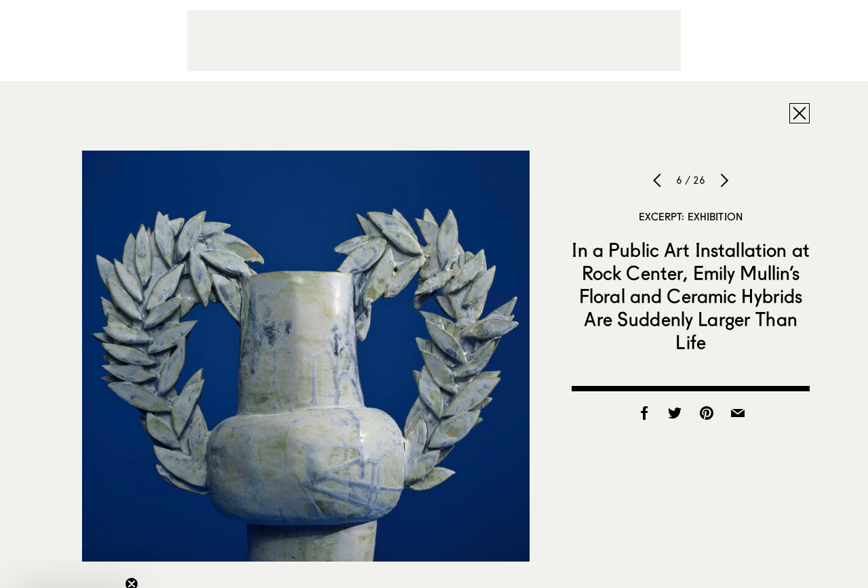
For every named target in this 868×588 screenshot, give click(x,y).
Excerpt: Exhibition (691, 216)
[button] (71, 571)
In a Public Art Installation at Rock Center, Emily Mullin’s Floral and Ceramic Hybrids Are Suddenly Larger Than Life (690, 296)
